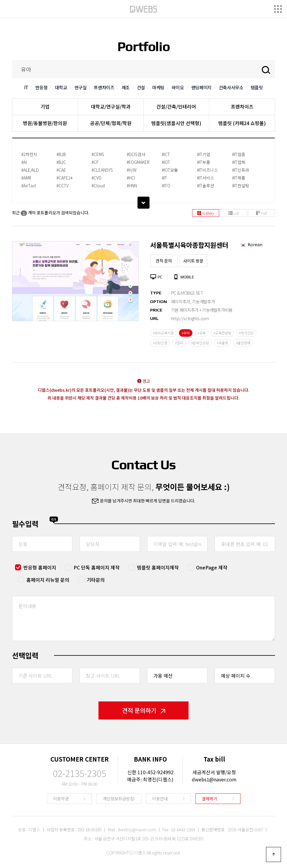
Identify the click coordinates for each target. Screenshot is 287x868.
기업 (45, 106)
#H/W (132, 170)
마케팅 (158, 87)
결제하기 (210, 799)
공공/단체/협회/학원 (111, 123)
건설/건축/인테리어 (176, 106)
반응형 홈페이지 (40, 567)
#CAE (61, 170)
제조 (126, 87)
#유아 (186, 333)
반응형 (42, 87)
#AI (24, 162)
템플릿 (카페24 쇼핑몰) (242, 123)
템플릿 (257, 87)
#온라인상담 (200, 343)
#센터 (179, 343)
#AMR (26, 178)
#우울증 (222, 343)
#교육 (202, 333)
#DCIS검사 (136, 154)
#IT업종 (239, 154)
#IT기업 (204, 154)
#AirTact (29, 186)
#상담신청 (160, 343)
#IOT (166, 162)
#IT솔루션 (205, 186)
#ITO (166, 186)
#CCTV (63, 186)
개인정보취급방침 (118, 799)
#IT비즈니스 (207, 170)
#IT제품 (239, 178)
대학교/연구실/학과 (111, 106)
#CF (95, 162)
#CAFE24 (64, 178)
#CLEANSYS (102, 170)
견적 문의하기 (144, 710)
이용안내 (160, 799)
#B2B (61, 154)
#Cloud (98, 186)
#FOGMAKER (138, 162)
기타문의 (96, 580)
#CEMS (98, 154)
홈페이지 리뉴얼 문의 (48, 580)
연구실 (81, 87)
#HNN (132, 186)
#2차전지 (29, 154)
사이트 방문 (193, 261)
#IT (165, 178)
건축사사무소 (231, 87)
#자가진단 (246, 333)
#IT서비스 (205, 178)
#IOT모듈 (170, 170)
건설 (141, 87)
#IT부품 (204, 162)
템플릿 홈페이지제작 (158, 567)
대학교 (61, 87)
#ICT (166, 154)
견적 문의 (164, 261)
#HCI (131, 178)
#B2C (61, 162)
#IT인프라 (241, 170)
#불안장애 (243, 343)
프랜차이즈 (104, 87)
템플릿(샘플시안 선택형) (176, 123)
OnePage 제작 (212, 567)
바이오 (178, 87)
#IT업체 (239, 162)
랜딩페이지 (201, 87)
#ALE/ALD (30, 170)
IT (26, 87)
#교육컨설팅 (222, 333)
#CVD (97, 178)
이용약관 (61, 799)
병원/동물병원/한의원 (45, 123)
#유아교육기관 (163, 333)
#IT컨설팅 (241, 186)
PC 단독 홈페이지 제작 (97, 567)
